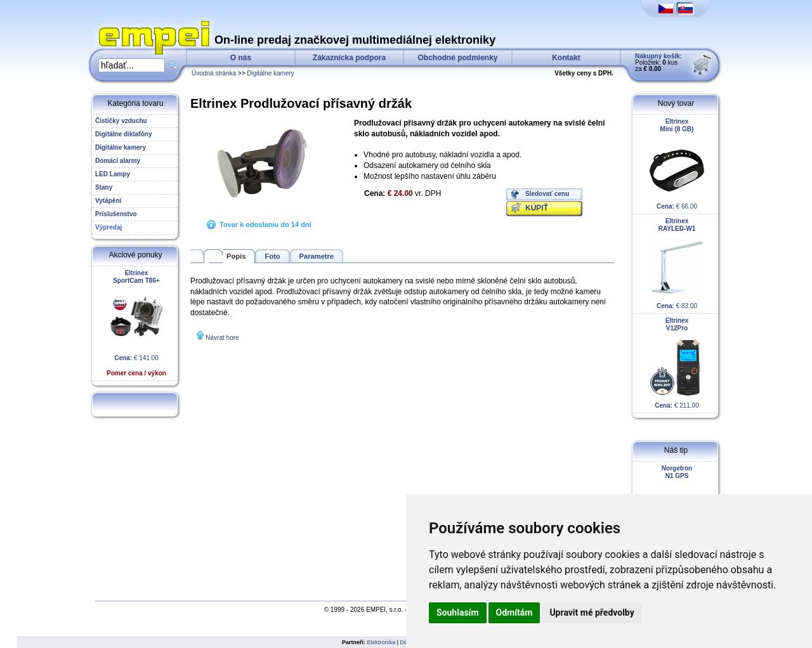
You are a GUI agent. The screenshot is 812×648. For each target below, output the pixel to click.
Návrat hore (222, 338)
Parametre (317, 256)
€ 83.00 (677, 263)
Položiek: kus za (658, 62)
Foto (272, 256)
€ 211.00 (677, 363)
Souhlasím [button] (458, 612)
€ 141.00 (136, 323)
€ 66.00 (677, 164)
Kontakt (566, 58)
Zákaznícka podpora (349, 58)
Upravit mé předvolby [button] (592, 612)
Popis (236, 256)
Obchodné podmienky (457, 58)
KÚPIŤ (537, 208)
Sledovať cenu (547, 194)
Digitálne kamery (270, 73)
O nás (241, 58)
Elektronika (382, 642)
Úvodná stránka (214, 73)
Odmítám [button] (514, 612)
